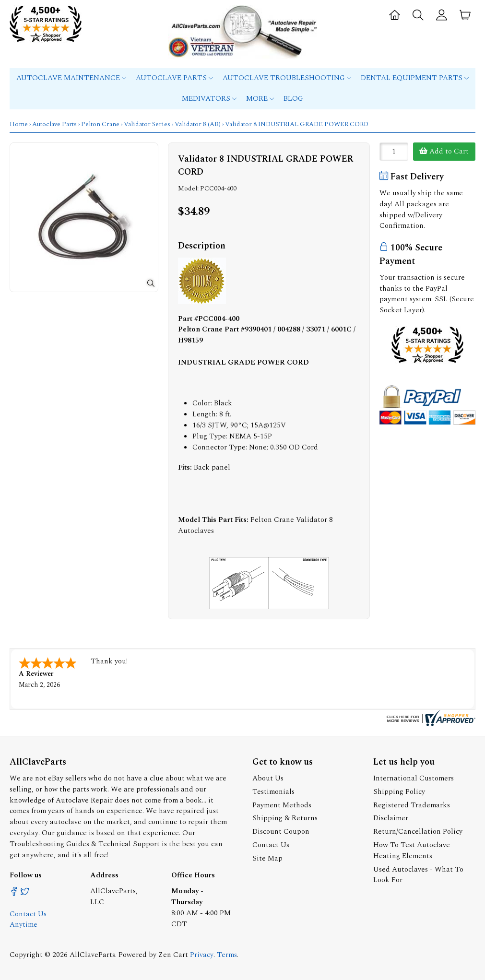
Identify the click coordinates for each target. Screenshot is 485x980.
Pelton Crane (100, 124)
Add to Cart (444, 151)
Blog (293, 99)
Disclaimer (391, 818)
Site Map (267, 858)
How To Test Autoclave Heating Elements (412, 850)
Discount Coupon (281, 832)
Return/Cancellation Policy (418, 832)
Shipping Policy (399, 792)
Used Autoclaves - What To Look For (418, 875)
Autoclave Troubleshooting (287, 78)
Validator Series (147, 124)
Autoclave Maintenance (71, 78)
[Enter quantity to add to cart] (394, 152)
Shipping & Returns (285, 818)
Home (19, 124)
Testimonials (273, 792)
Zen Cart (173, 955)
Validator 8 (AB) (198, 124)
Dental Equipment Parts (415, 78)
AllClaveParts (92, 955)
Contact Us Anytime (28, 920)
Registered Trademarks (412, 805)
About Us (268, 778)
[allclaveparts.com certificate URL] (430, 724)
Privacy (202, 955)
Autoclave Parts (174, 78)
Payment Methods (282, 805)
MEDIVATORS (209, 99)
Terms (227, 955)
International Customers (414, 778)
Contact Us (271, 845)
